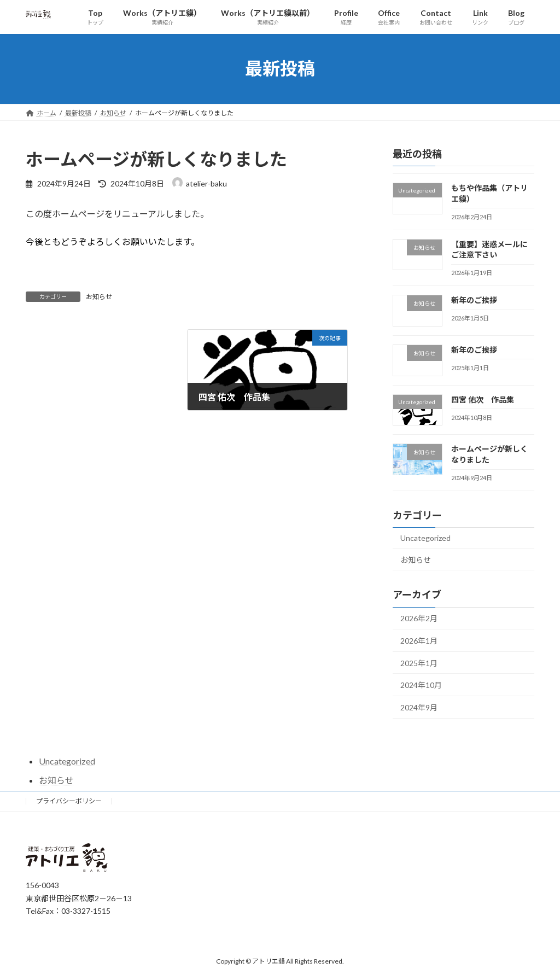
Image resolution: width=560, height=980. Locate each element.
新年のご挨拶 (474, 300)
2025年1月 (419, 663)
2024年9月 (419, 707)
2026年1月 (419, 641)
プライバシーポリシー (69, 801)
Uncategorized (425, 538)
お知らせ (99, 297)
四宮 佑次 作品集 (483, 399)
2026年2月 (419, 618)
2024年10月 (421, 685)
